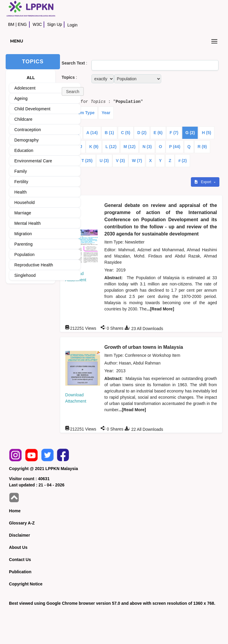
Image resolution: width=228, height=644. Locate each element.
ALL (31, 78)
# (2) (182, 161)
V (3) (120, 161)
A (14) (92, 133)
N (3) (147, 147)
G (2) (190, 133)
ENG (22, 24)
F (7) (174, 133)
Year (106, 113)
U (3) (104, 161)
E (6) (158, 133)
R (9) (202, 147)
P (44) (175, 147)
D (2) (142, 133)
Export (203, 182)
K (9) (94, 147)
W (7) (137, 161)
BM (11, 24)
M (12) (129, 147)
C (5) (126, 133)
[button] (73, 91)
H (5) (206, 133)
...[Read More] (160, 309)
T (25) (87, 161)
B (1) (109, 133)
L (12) (111, 147)
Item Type (85, 113)
